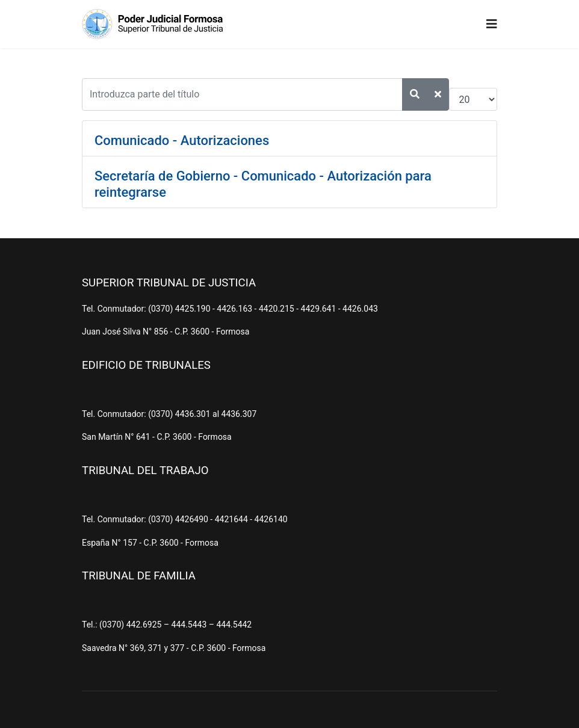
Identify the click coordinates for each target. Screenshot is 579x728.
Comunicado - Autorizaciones (182, 140)
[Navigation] (492, 24)
